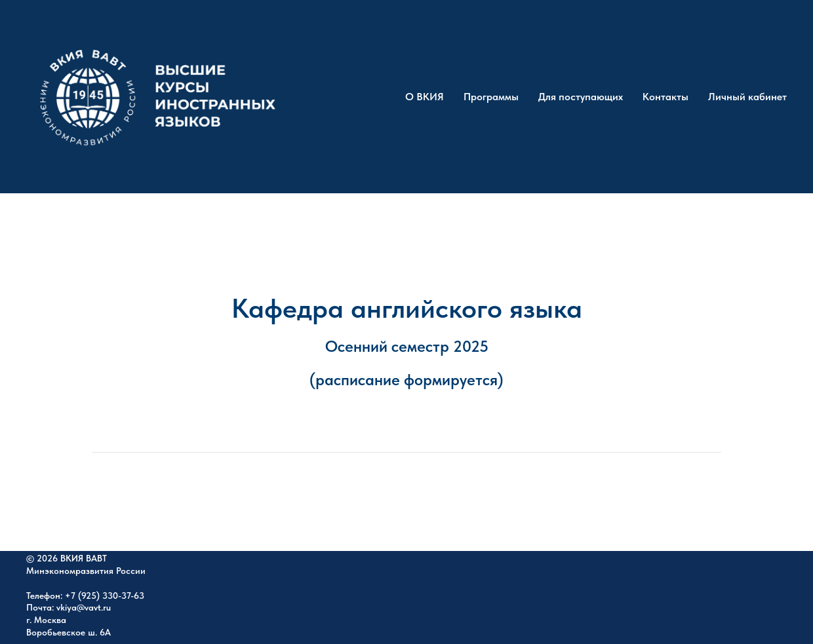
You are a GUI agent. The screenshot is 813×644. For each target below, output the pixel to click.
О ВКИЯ (425, 97)
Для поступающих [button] (581, 97)
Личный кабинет (747, 97)
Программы (491, 97)
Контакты (665, 97)
